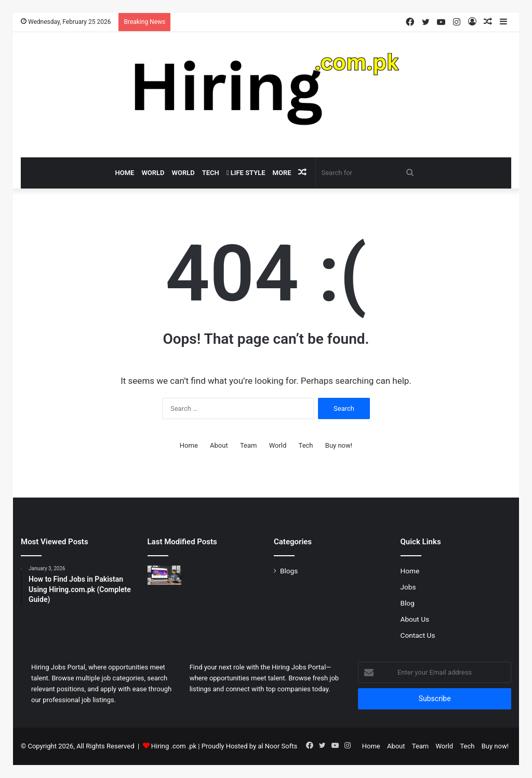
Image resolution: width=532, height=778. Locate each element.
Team (249, 445)
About (219, 445)
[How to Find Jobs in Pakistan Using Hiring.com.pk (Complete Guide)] (165, 575)
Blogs (289, 571)
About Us (415, 619)
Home (125, 173)
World (153, 173)
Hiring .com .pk (174, 746)
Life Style (246, 173)
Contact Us (418, 635)
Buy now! (339, 445)
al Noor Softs (277, 746)
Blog (408, 603)
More (282, 173)
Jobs (408, 587)
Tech (211, 173)
